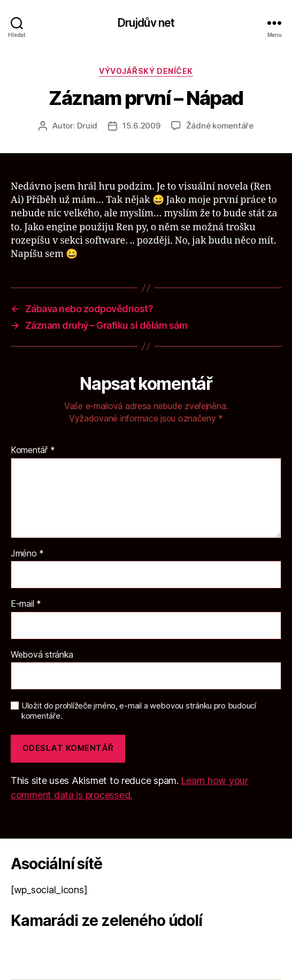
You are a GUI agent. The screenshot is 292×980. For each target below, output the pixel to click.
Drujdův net (146, 23)
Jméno (27, 554)
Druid (87, 126)
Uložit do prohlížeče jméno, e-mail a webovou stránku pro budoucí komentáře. (139, 711)
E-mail (26, 604)
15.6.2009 (141, 126)
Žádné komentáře (220, 126)
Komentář (33, 450)
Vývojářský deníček (146, 71)
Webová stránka (42, 655)
